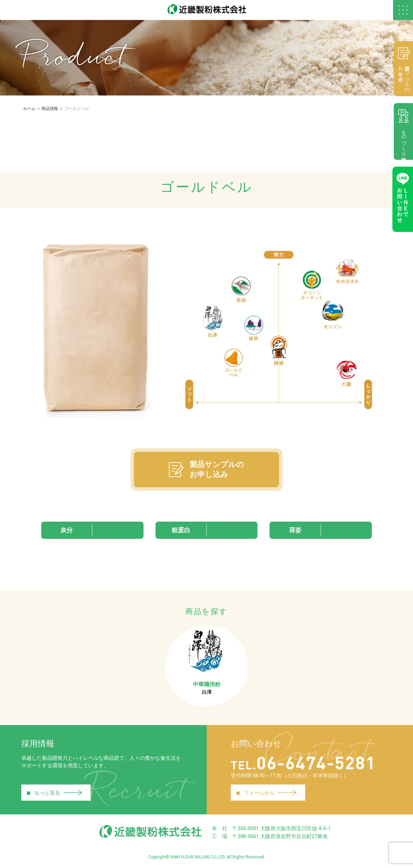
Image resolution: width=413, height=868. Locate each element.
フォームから (266, 794)
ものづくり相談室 (403, 132)
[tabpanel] (279, 330)
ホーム (29, 110)
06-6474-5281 (306, 763)
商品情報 (50, 110)
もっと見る (54, 794)
